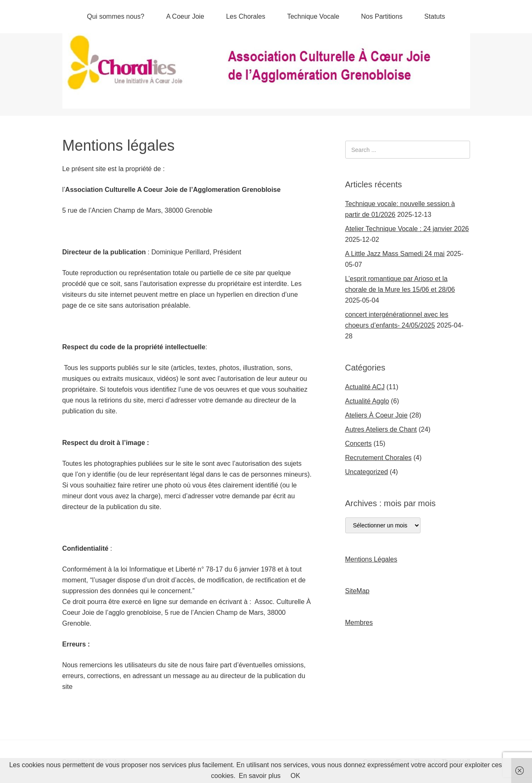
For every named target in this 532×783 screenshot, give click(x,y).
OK (296, 776)
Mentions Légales (371, 559)
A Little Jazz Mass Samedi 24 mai (395, 254)
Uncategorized (367, 472)
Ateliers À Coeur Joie (376, 415)
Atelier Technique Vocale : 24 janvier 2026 (407, 229)
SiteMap (358, 591)
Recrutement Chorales (379, 458)
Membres (359, 623)
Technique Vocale (313, 16)
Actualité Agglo (367, 401)
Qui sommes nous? (116, 16)
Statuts (435, 16)
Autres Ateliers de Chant (381, 429)
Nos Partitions (382, 16)
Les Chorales (245, 16)
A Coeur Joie (185, 16)
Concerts (359, 444)
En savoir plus (260, 776)
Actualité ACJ (365, 387)
